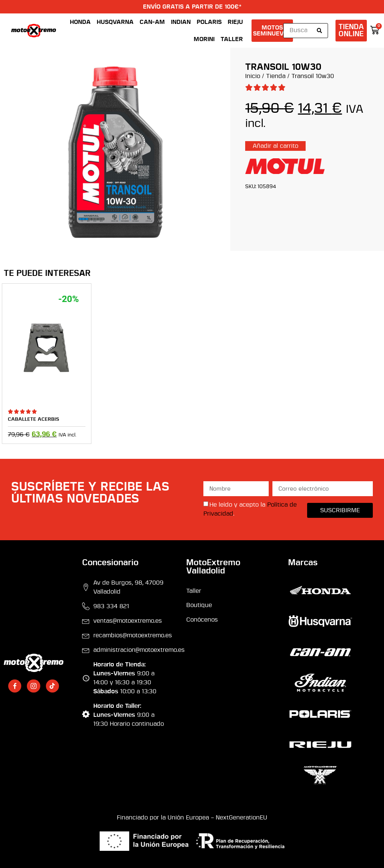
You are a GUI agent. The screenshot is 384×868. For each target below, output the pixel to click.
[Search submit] (319, 31)
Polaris (209, 22)
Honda (80, 22)
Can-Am (152, 22)
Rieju (235, 22)
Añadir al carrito (275, 146)
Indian (181, 22)
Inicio (253, 76)
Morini (204, 39)
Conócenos (202, 620)
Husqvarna (115, 22)
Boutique (199, 605)
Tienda (276, 76)
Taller (232, 39)
